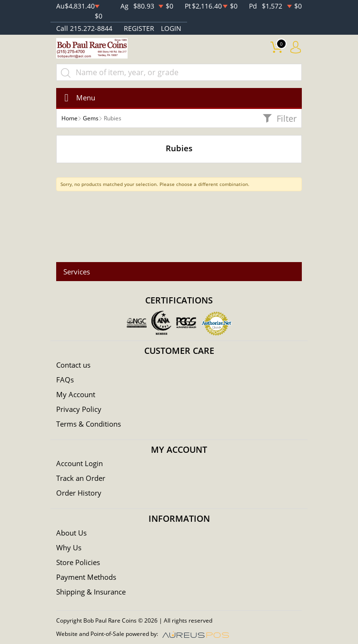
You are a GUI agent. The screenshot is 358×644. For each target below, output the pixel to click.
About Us (71, 533)
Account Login (80, 463)
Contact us (73, 365)
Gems (91, 118)
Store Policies (78, 562)
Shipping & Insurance (91, 592)
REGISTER (139, 28)
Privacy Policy (79, 409)
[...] (179, 72)
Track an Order (81, 478)
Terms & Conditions (89, 424)
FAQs (65, 380)
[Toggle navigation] (77, 98)
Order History (79, 493)
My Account (76, 394)
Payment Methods (86, 577)
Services (77, 272)
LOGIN (171, 28)
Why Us (69, 547)
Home (70, 118)
